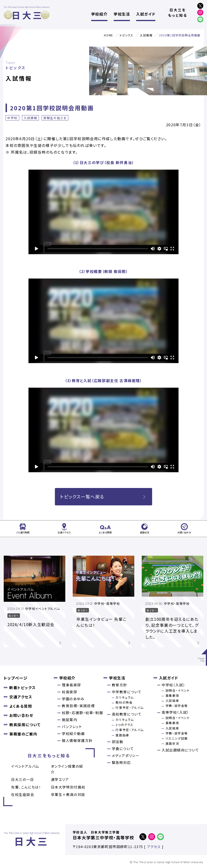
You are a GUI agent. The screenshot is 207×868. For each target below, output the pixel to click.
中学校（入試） (173, 685)
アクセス (154, 847)
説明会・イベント (178, 690)
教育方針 (119, 685)
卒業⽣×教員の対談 (68, 794)
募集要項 (172, 695)
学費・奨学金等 (177, 706)
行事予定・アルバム (130, 708)
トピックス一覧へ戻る (103, 497)
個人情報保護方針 (77, 740)
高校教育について (127, 714)
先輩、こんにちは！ (26, 787)
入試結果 (172, 701)
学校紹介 (99, 14)
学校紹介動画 (73, 733)
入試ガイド (146, 14)
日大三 (27, 15)
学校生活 (122, 14)
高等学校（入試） (175, 712)
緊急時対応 (121, 762)
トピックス (126, 35)
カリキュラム (125, 697)
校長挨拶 (69, 692)
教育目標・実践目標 (78, 706)
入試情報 (146, 35)
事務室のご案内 (23, 734)
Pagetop (202, 660)
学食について (123, 749)
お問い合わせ (21, 715)
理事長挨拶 (71, 685)
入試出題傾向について (180, 750)
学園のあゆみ (73, 699)
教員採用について (25, 725)
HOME (108, 35)
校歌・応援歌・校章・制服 (82, 713)
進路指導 (122, 735)
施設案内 (69, 720)
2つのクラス (124, 725)
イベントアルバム (25, 766)
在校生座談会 (23, 794)
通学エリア (60, 779)
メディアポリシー (126, 756)
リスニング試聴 (177, 738)
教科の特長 (124, 702)
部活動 (118, 742)
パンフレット (72, 727)
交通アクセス (21, 697)
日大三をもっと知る (178, 13)
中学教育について (127, 692)
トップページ (16, 678)
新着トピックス (22, 687)
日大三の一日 (23, 779)
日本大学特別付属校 (68, 787)
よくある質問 (21, 706)
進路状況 (172, 743)
